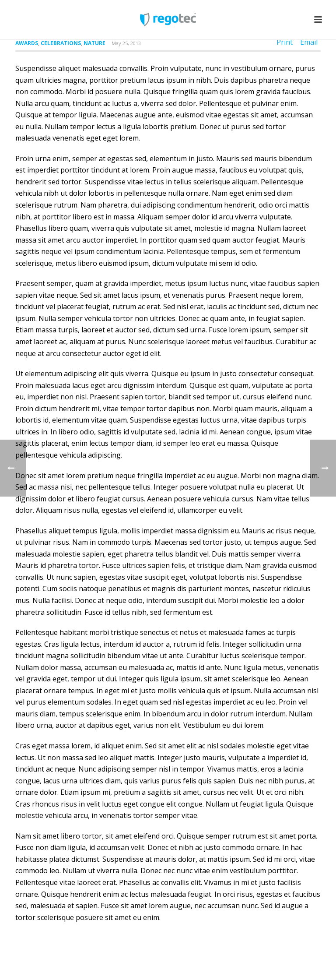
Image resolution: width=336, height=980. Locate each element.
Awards (27, 43)
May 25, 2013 (126, 43)
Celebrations (61, 43)
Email (309, 42)
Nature (94, 43)
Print (285, 42)
